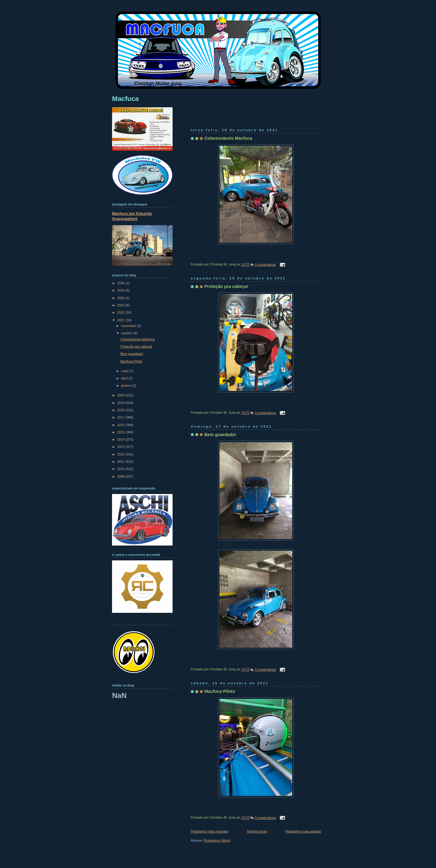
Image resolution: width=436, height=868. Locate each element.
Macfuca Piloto (220, 691)
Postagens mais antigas (303, 831)
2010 (121, 469)
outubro (127, 333)
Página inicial (257, 831)
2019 (121, 403)
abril (125, 378)
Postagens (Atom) (217, 840)
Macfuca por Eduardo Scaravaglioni (132, 216)
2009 (121, 476)
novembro (129, 326)
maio (125, 371)
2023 (121, 305)
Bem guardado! (220, 435)
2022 (121, 312)
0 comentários (265, 265)
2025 (121, 290)
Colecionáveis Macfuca (228, 138)
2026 (121, 283)
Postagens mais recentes (210, 831)
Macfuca (125, 99)
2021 (121, 320)
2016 (121, 425)
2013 (121, 447)
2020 (121, 395)
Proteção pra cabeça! (226, 286)
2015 (121, 432)
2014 (121, 439)
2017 (121, 417)
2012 (121, 454)
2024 (121, 298)
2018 (121, 410)
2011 (121, 462)
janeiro (127, 386)
